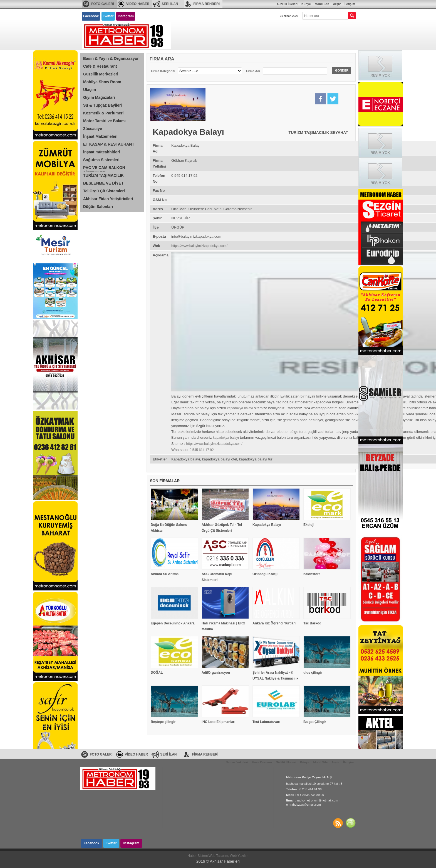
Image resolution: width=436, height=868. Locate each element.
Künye (306, 4)
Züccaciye (93, 129)
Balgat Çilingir (315, 722)
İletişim (350, 4)
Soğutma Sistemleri (101, 160)
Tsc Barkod (312, 623)
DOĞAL (157, 673)
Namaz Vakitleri (237, 762)
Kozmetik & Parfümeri (103, 113)
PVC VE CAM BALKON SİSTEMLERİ (104, 168)
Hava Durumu (262, 762)
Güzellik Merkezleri (101, 74)
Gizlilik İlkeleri (287, 4)
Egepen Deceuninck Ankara (173, 623)
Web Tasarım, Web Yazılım (229, 856)
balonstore (312, 574)
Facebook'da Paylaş (320, 99)
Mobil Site (322, 4)
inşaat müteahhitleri (101, 152)
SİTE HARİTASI (351, 823)
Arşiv (337, 4)
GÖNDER (342, 70)
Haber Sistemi (198, 856)
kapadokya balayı (240, 408)
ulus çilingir (313, 673)
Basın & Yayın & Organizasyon (111, 58)
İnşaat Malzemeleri (100, 136)
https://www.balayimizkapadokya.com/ (199, 246)
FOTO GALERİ (103, 4)
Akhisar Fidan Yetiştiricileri (108, 199)
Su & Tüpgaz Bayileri (102, 105)
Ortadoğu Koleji (265, 574)
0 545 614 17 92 (202, 450)
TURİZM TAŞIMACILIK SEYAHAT (103, 176)
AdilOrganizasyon (216, 673)
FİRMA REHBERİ (206, 4)
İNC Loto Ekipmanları (218, 722)
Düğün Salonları (98, 207)
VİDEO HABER (138, 4)
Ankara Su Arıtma (165, 574)
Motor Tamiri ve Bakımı (104, 121)
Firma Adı (253, 71)
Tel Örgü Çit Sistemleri (104, 191)
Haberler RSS (338, 823)
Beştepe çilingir (163, 722)
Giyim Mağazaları (99, 97)
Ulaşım (90, 90)
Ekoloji (309, 525)
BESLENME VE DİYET (103, 183)
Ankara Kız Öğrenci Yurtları (274, 623)
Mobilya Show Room (102, 82)
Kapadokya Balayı (267, 525)
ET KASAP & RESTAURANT (109, 144)
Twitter (108, 16)
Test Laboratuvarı (266, 722)
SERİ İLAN (170, 4)
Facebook (91, 16)
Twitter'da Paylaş (333, 99)
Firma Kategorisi (163, 71)
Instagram (126, 16)
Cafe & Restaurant (100, 66)
